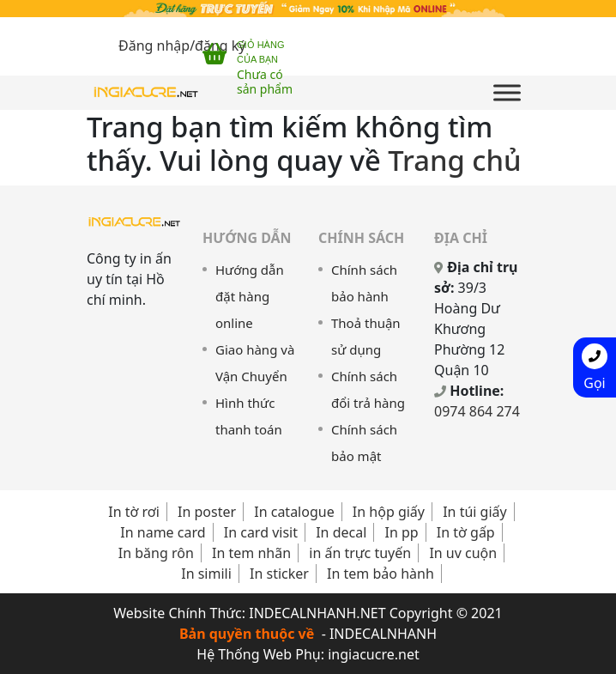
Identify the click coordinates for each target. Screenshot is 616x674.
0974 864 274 (477, 411)
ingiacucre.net (374, 654)
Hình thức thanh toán (249, 416)
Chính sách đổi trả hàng (368, 389)
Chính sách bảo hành (364, 283)
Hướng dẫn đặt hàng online (250, 296)
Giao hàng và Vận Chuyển (255, 363)
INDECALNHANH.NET (317, 613)
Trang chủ (454, 160)
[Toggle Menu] (507, 92)
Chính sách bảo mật (364, 443)
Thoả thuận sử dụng (366, 336)
